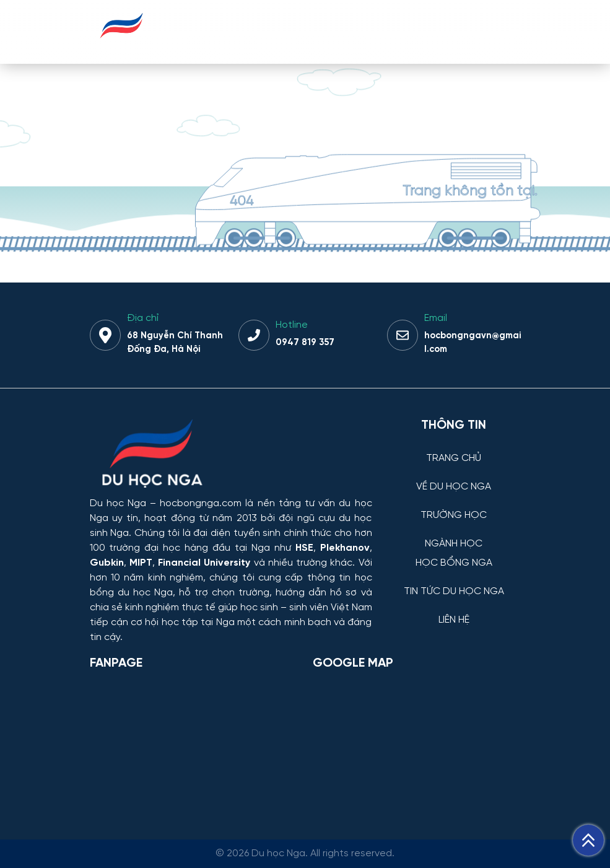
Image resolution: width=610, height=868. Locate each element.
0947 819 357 (305, 343)
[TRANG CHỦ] (454, 449)
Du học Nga (118, 503)
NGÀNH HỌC (454, 544)
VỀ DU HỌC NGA (454, 487)
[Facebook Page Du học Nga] (194, 744)
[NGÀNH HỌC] (454, 534)
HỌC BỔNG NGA (454, 563)
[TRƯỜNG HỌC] (454, 506)
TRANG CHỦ (454, 458)
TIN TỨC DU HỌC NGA (454, 592)
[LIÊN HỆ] (454, 611)
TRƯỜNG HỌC (454, 515)
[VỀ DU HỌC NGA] (454, 477)
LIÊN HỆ (454, 620)
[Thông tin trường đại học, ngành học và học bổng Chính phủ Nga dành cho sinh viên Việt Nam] (231, 455)
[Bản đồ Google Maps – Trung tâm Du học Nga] (406, 744)
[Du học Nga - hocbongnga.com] (122, 46)
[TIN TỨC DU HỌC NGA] (454, 582)
